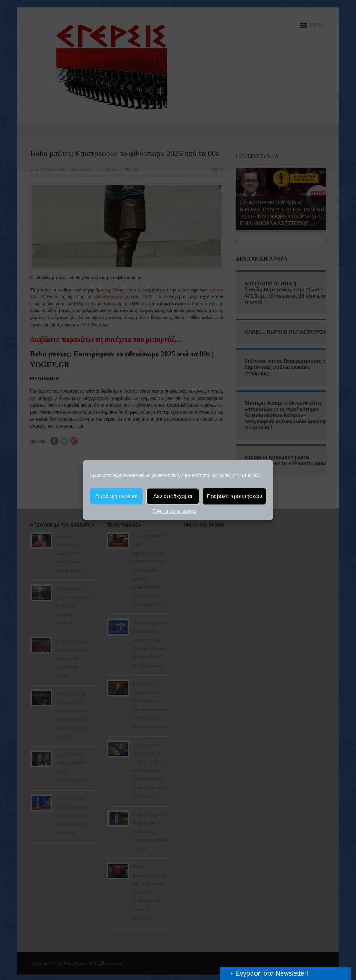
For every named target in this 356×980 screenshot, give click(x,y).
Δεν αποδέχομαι (173, 496)
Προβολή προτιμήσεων (234, 496)
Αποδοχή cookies (116, 496)
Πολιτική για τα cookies (174, 511)
